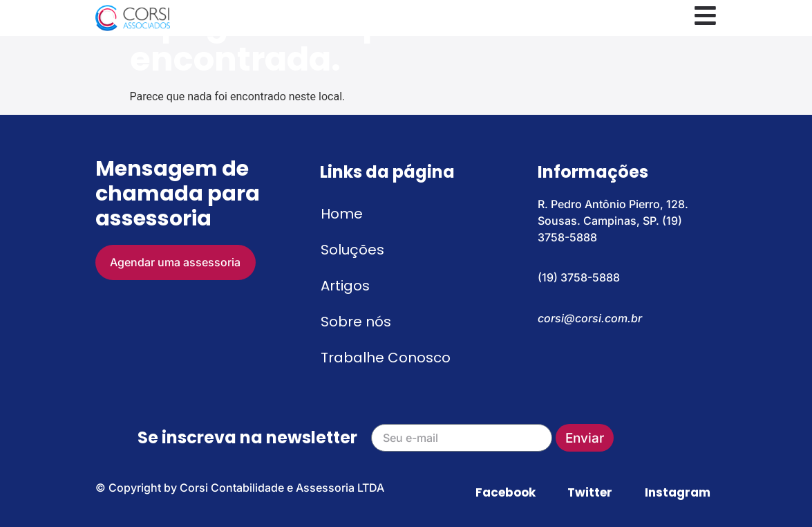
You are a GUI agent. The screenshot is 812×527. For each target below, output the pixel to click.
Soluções (352, 250)
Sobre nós (356, 322)
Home (342, 214)
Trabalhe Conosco (386, 358)
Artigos (345, 286)
